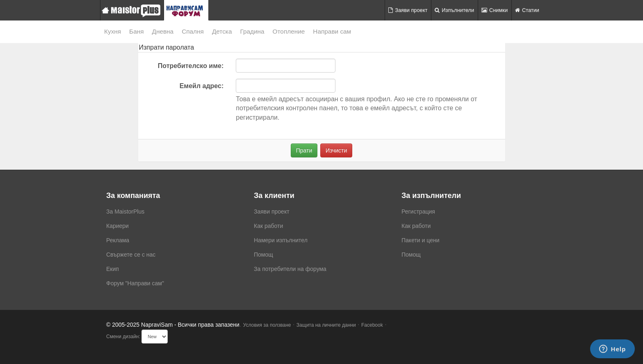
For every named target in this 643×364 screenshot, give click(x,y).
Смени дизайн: (123, 337)
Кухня (113, 31)
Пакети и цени (420, 240)
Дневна (163, 31)
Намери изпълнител (281, 240)
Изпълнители (454, 10)
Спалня (193, 31)
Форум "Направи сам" (135, 283)
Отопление (289, 31)
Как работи (268, 226)
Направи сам (332, 31)
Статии (527, 10)
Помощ (263, 255)
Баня (136, 31)
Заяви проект (408, 10)
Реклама (118, 240)
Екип (113, 269)
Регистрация (418, 212)
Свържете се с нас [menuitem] (131, 255)
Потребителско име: (191, 66)
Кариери (117, 226)
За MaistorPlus (125, 212)
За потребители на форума (290, 269)
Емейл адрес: (202, 86)
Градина (252, 31)
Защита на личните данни (326, 325)
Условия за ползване (267, 325)
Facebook (372, 325)
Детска (222, 31)
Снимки (495, 10)
